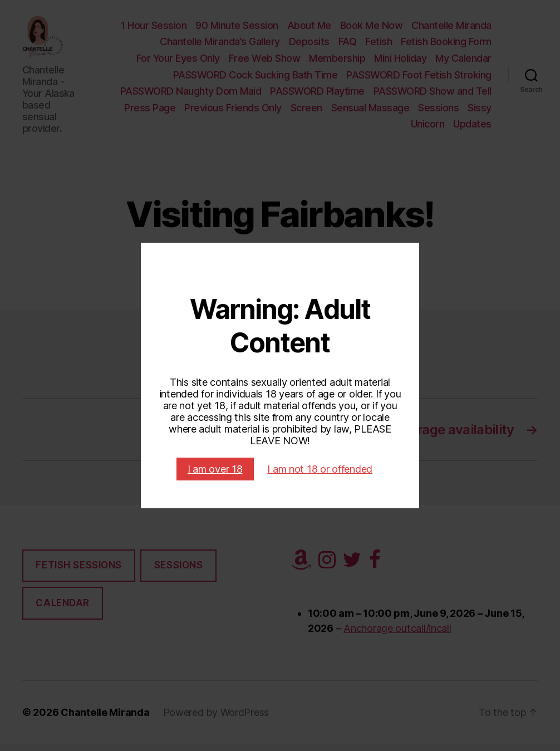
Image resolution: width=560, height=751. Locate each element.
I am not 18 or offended (320, 469)
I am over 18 (215, 469)
